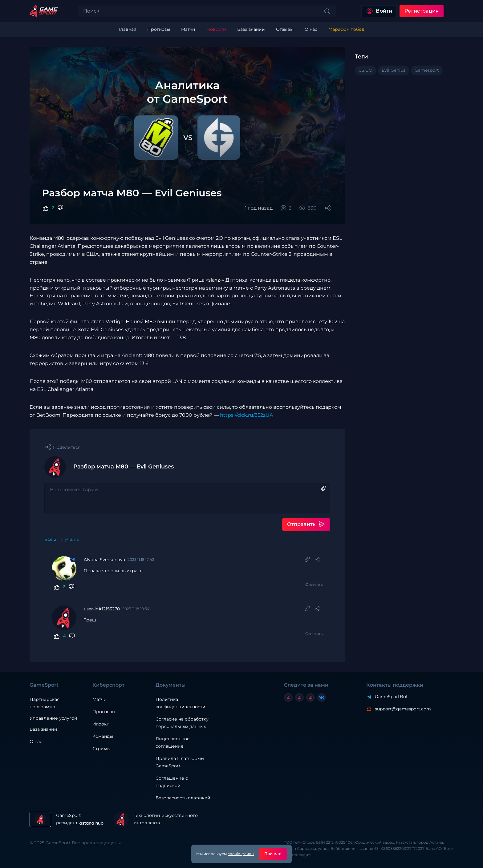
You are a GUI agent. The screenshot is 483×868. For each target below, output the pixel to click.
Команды (103, 736)
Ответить (314, 584)
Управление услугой (53, 718)
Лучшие (70, 539)
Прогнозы (104, 712)
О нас (36, 741)
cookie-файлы (241, 854)
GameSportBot (391, 697)
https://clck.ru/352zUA (246, 415)
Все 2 (50, 539)
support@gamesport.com (403, 709)
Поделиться (67, 447)
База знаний (43, 729)
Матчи (99, 699)
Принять (273, 854)
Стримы (101, 749)
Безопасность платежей (183, 798)
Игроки (101, 724)
